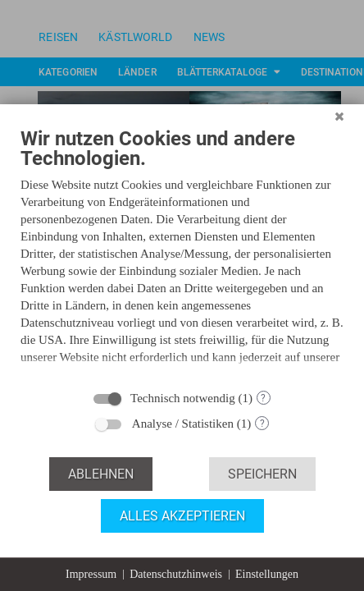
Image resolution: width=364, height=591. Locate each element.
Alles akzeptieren (182, 516)
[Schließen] (339, 131)
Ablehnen (101, 474)
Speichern (262, 474)
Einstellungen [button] (267, 574)
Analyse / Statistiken (183, 424)
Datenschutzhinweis (176, 574)
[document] (182, 260)
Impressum (91, 574)
